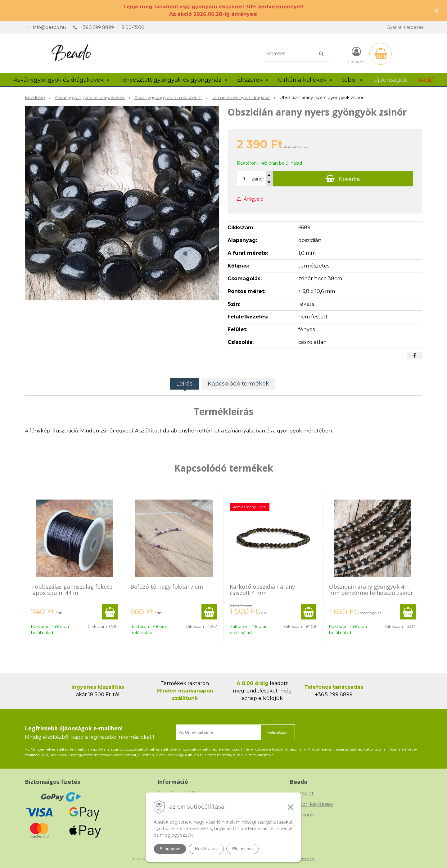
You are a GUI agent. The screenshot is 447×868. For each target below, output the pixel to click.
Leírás (184, 384)
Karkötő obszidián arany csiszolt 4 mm (262, 590)
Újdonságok (390, 80)
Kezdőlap (35, 98)
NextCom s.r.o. (302, 859)
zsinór (258, 179)
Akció (426, 80)
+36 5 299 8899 (97, 27)
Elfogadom (170, 849)
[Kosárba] (343, 179)
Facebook (302, 815)
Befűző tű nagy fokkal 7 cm (167, 587)
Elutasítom (242, 849)
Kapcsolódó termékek (238, 384)
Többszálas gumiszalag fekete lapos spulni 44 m (72, 590)
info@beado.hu (49, 27)
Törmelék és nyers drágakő (241, 98)
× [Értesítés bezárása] (436, 10)
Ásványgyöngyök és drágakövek (90, 98)
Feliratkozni (278, 732)
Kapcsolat (302, 794)
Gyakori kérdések (405, 27)
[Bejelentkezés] (356, 55)
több (352, 80)
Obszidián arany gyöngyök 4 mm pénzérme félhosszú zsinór (371, 590)
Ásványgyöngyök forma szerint (168, 98)
